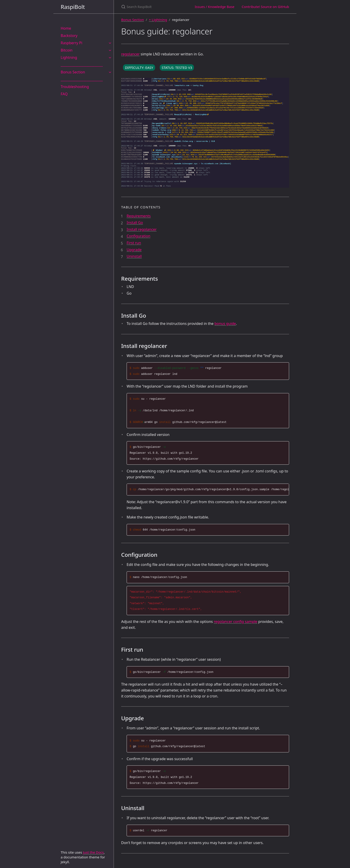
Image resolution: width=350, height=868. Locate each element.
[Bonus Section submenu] (110, 72)
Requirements (139, 216)
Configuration (138, 236)
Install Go (135, 223)
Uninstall (134, 256)
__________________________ (82, 65)
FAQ (64, 94)
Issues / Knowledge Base (214, 7)
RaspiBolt (73, 7)
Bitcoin (67, 50)
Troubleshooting (75, 87)
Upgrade (134, 250)
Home (66, 28)
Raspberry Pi (72, 43)
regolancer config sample (236, 622)
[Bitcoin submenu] (110, 50)
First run (134, 243)
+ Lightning (158, 20)
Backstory (69, 36)
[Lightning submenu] (110, 57)
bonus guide (225, 324)
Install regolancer (142, 229)
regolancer (130, 54)
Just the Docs (93, 852)
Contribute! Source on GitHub (265, 7)
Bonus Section (73, 72)
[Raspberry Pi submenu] (110, 43)
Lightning (69, 57)
